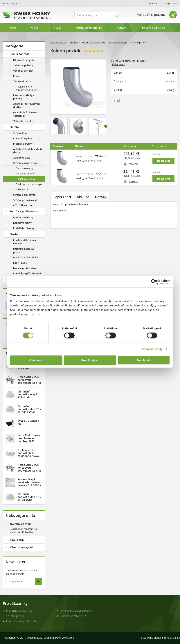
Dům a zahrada (20, 54)
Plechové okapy (25, 174)
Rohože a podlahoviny (24, 211)
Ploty (16, 76)
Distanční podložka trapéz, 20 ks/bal (28, 394)
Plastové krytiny (22, 138)
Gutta (171, 73)
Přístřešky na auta (24, 205)
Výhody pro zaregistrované (77, 611)
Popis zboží (62, 197)
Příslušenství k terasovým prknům (27, 88)
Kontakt (122, 28)
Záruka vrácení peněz (73, 616)
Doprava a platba (153, 28)
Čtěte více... (118, 64)
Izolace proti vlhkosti (25, 268)
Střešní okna (20, 189)
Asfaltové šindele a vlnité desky (28, 151)
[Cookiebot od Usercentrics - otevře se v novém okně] (154, 282)
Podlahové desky (23, 217)
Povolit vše (144, 360)
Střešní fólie (20, 133)
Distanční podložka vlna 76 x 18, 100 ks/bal (29, 409)
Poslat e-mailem (114, 100)
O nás (35, 28)
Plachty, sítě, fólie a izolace (25, 242)
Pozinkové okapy (118, 43)
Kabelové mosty (22, 223)
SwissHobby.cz (58, 43)
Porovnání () (10, 4)
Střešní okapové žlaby (93, 43)
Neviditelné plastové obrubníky (25, 114)
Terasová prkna (22, 81)
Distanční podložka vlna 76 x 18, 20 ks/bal (29, 497)
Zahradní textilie (23, 121)
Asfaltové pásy (22, 158)
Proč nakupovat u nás (19, 611)
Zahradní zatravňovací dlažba (27, 105)
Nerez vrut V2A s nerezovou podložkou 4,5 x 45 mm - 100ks (29, 469)
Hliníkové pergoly (24, 60)
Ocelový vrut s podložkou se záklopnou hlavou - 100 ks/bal (29, 454)
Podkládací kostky (24, 228)
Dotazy (101, 197)
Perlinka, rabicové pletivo (24, 250)
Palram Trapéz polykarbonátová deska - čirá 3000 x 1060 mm (29, 484)
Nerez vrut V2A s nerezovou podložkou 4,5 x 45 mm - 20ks (29, 381)
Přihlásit (153, 4)
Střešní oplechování (25, 195)
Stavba (14, 234)
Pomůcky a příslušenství (27, 273)
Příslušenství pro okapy (29, 184)
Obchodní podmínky (89, 28)
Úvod (13, 28)
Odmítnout (36, 360)
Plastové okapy (25, 168)
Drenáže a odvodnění (26, 257)
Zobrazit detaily (152, 349)
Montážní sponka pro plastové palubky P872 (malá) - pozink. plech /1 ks (29, 441)
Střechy (74, 43)
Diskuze (83, 197)
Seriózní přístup (15, 616)
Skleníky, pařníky (23, 65)
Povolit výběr (90, 360)
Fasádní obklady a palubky (24, 97)
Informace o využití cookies (22, 621)
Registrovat (171, 4)
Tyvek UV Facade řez (28, 422)
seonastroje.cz (171, 638)
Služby (57, 28)
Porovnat (131, 164)
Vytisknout (119, 100)
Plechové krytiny (23, 144)
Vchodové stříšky (23, 71)
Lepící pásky (20, 263)
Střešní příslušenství (25, 200)
